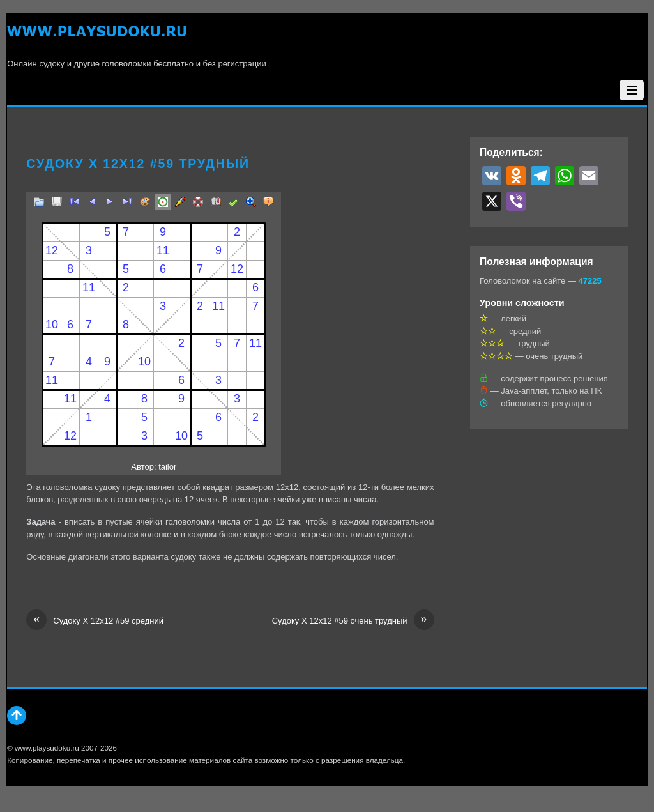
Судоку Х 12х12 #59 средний (95, 621)
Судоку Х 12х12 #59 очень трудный (353, 621)
